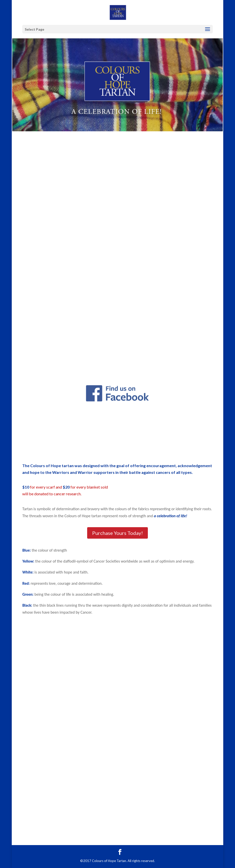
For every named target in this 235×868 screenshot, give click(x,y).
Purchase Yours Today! (117, 533)
